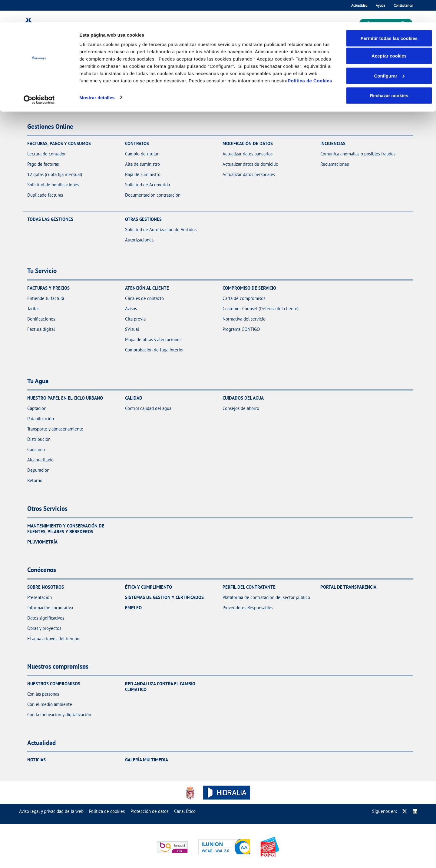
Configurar (389, 53)
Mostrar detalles (97, 75)
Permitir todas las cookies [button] (389, 16)
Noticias (36, 760)
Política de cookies (107, 811)
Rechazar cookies (389, 73)
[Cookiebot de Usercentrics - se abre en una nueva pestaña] (39, 78)
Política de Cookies (310, 58)
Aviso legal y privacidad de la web (51, 811)
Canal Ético (185, 811)
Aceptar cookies (389, 33)
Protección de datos (149, 811)
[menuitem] (51, 811)
